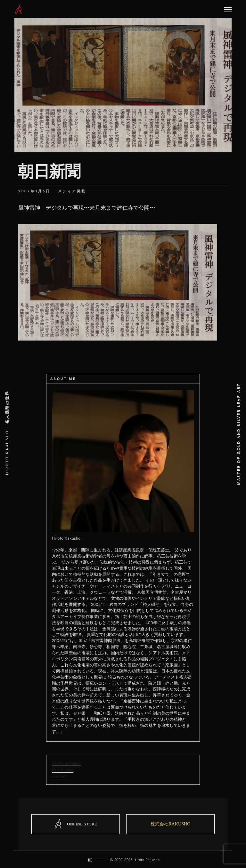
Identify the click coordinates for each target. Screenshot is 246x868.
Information (63, 770)
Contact (59, 776)
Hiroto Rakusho (66, 763)
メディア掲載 (72, 191)
